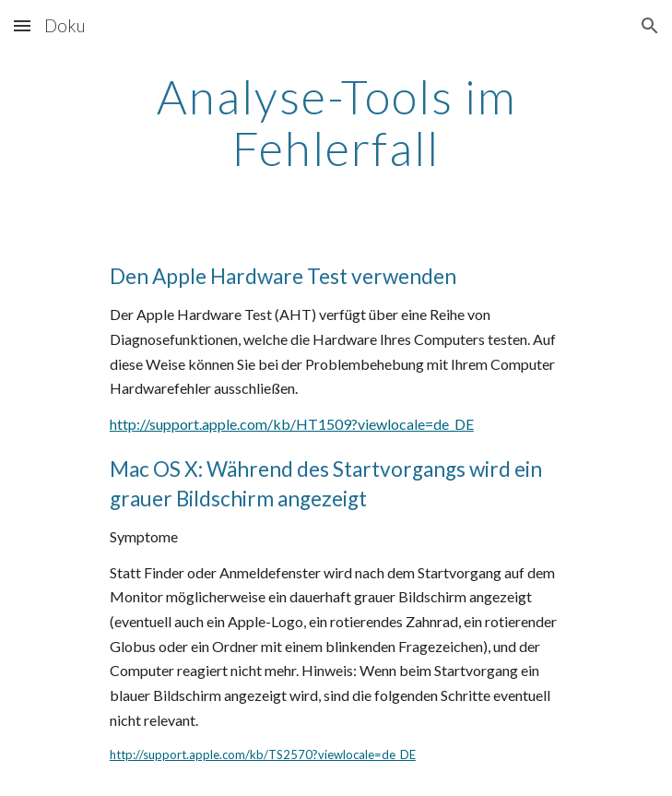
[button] (22, 25)
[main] (336, 122)
